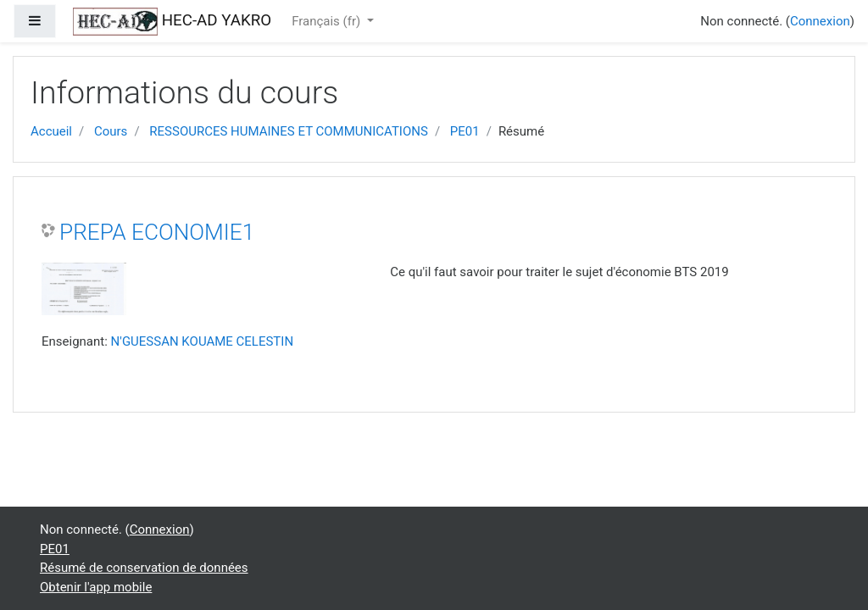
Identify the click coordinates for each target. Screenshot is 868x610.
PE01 (465, 131)
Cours (111, 131)
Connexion (820, 21)
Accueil (51, 131)
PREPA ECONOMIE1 (157, 232)
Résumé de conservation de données (144, 568)
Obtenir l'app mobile (96, 587)
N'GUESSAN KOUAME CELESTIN (203, 341)
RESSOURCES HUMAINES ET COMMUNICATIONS (289, 131)
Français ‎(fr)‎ (328, 21)
